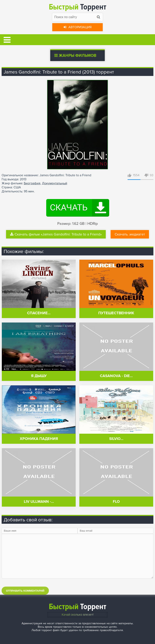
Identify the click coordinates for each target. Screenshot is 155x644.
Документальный (55, 183)
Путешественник (116, 313)
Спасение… (39, 313)
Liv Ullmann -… (39, 502)
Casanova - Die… (116, 376)
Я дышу (39, 376)
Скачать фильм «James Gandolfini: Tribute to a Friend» (56, 234)
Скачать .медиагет (130, 234)
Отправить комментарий (25, 591)
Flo (116, 502)
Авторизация (78, 27)
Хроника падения (39, 439)
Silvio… (116, 439)
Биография (32, 183)
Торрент (78, 7)
